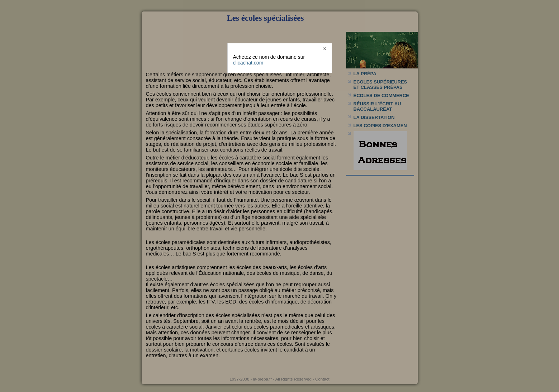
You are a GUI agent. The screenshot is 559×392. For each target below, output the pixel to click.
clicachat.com (248, 63)
